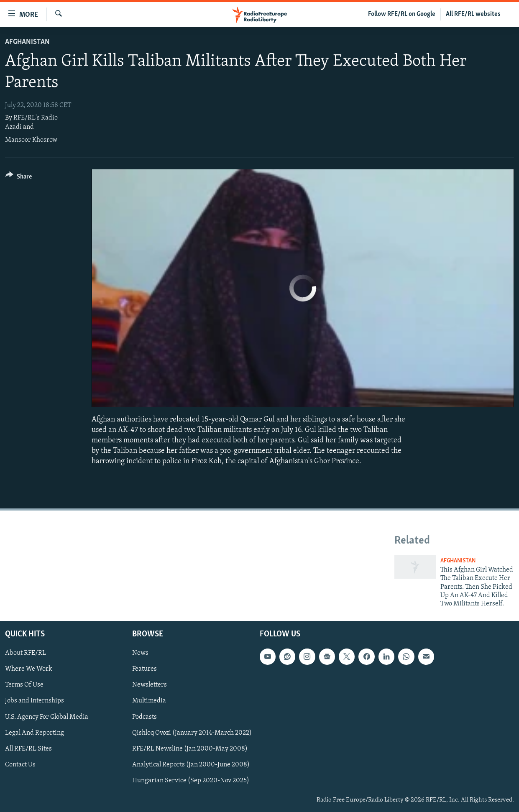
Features (144, 669)
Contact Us (20, 764)
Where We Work (29, 669)
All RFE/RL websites (473, 14)
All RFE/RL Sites (28, 748)
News (140, 653)
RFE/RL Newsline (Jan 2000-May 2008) (190, 748)
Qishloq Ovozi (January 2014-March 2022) (192, 733)
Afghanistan (27, 42)
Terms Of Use (24, 685)
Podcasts (144, 717)
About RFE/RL (26, 653)
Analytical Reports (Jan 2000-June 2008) (191, 764)
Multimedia (149, 701)
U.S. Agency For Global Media (47, 717)
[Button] (19, 178)
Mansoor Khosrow (31, 140)
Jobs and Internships (35, 701)
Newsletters (150, 685)
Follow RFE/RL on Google (402, 14)
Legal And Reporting (35, 733)
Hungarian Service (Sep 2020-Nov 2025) (191, 780)
